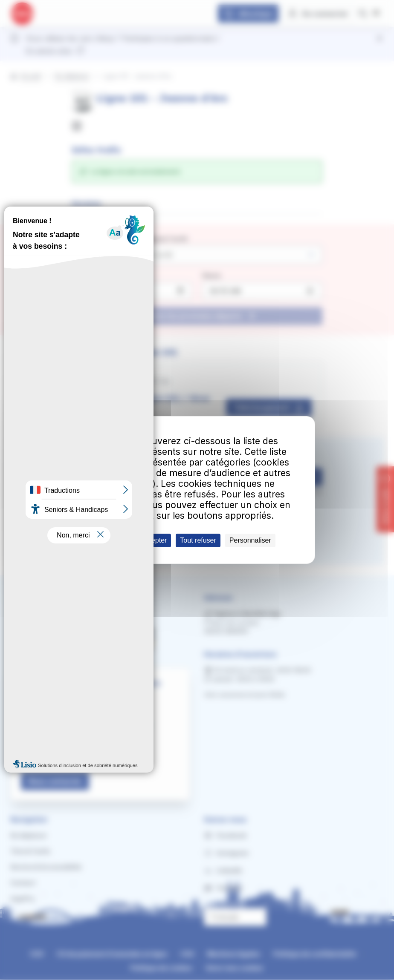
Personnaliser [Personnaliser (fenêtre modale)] (250, 540)
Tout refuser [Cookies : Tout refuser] (198, 540)
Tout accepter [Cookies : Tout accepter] (146, 540)
